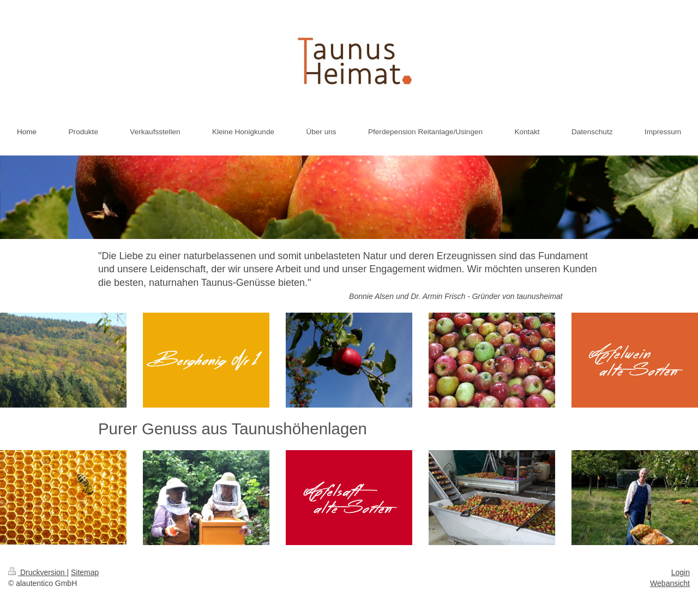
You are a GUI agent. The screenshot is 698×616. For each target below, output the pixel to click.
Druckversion (37, 572)
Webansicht (670, 583)
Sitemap (85, 572)
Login (681, 572)
